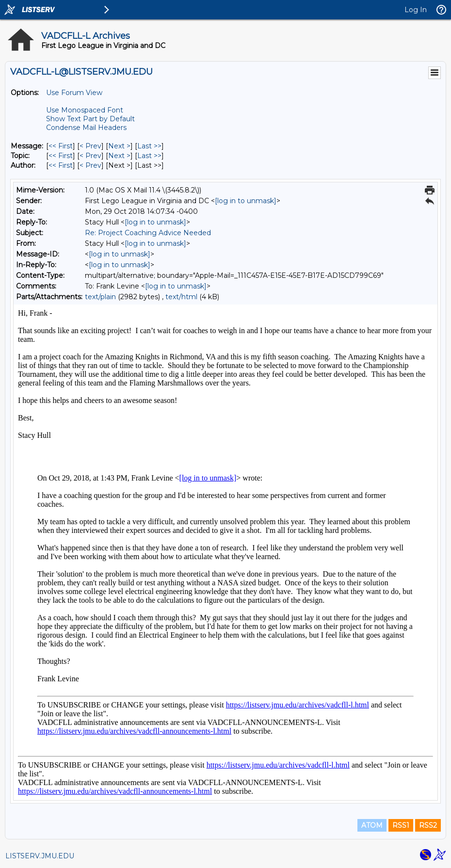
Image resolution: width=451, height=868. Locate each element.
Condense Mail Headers (86, 128)
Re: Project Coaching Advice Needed (148, 233)
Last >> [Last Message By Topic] (149, 156)
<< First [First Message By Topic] (61, 156)
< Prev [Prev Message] (90, 146)
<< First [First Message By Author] (61, 165)
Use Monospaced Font (85, 110)
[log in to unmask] (246, 201)
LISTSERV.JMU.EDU (40, 856)
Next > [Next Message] (119, 146)
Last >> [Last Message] (149, 146)
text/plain (100, 297)
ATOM (372, 825)
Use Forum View (74, 93)
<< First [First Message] (61, 146)
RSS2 (428, 825)
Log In (416, 10)
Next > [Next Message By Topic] (119, 156)
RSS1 (401, 825)
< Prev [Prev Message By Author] (90, 165)
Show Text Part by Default (90, 119)
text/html (181, 297)
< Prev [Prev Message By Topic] (90, 156)
